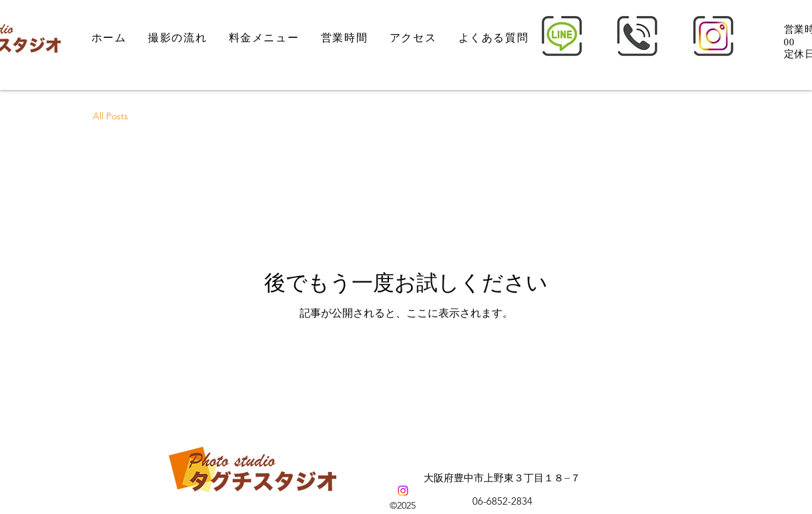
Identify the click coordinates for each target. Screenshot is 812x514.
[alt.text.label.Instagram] (403, 491)
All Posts (110, 116)
